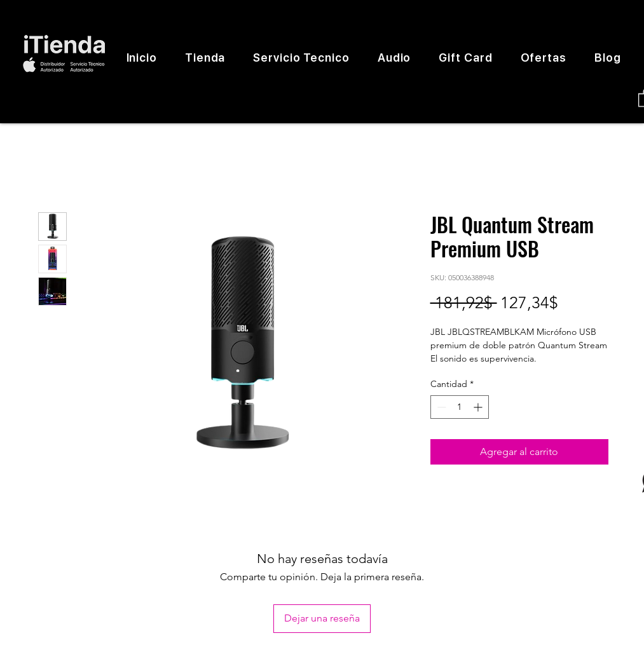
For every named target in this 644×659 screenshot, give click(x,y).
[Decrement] (440, 407)
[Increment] (479, 407)
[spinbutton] (460, 407)
